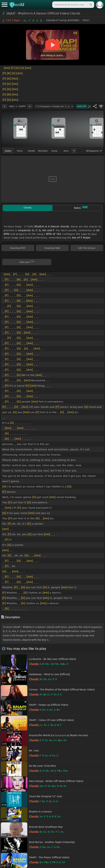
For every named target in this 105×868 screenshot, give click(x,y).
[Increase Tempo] (30, 106)
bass (66, 151)
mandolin (43, 151)
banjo (54, 151)
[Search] (91, 5)
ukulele (31, 151)
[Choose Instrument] (74, 151)
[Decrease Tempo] (4, 106)
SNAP (10, 13)
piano (20, 151)
